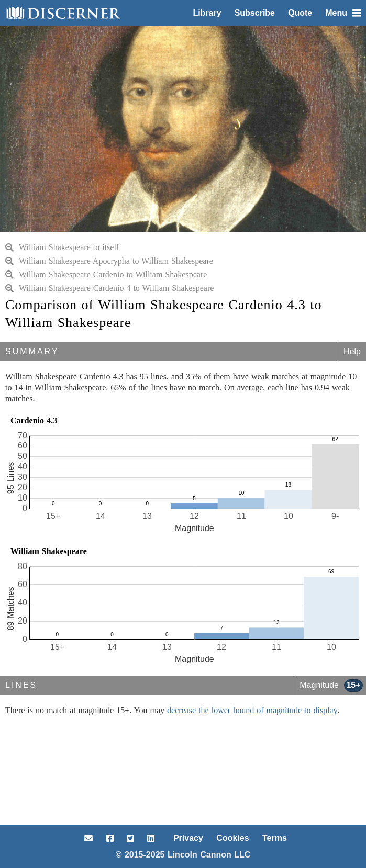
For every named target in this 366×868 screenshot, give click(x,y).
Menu (343, 13)
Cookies (232, 838)
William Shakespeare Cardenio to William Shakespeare (106, 274)
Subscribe (255, 13)
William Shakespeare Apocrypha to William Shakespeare (109, 261)
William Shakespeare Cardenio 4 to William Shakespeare (109, 288)
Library (207, 13)
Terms (275, 838)
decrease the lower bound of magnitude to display (252, 710)
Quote (300, 13)
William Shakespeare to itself (62, 247)
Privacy (188, 838)
